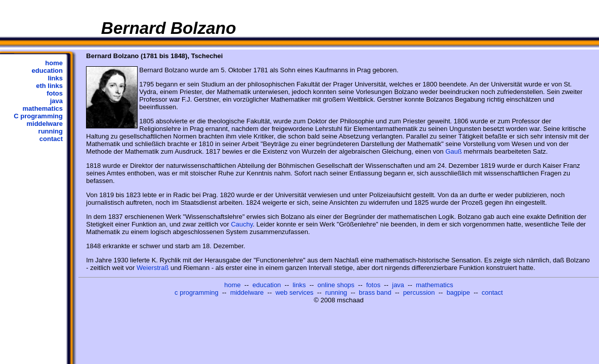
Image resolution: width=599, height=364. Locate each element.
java (56, 101)
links (55, 78)
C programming (38, 116)
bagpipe (458, 292)
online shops (336, 285)
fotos (55, 93)
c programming (197, 292)
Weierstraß (153, 268)
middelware (45, 124)
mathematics (43, 108)
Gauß (454, 151)
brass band (375, 292)
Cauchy (242, 224)
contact (51, 139)
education (47, 71)
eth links (49, 86)
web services (294, 292)
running (51, 131)
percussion (419, 292)
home (54, 63)
